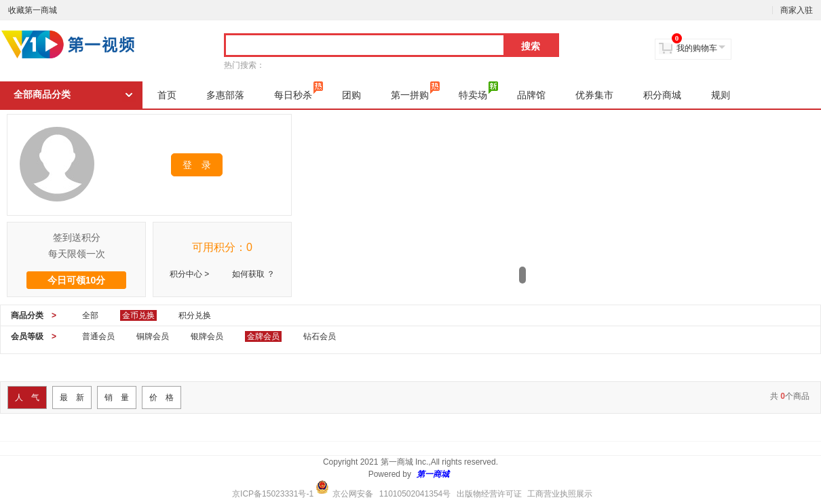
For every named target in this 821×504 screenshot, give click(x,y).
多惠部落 (225, 95)
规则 (721, 95)
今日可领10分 (77, 280)
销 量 (117, 398)
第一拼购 (415, 91)
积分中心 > (189, 274)
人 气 (27, 398)
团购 (351, 95)
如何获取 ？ (253, 274)
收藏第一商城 (33, 10)
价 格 (161, 398)
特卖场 (478, 91)
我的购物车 (697, 48)
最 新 (72, 398)
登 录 (197, 165)
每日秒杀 (299, 91)
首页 (167, 95)
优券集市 (594, 95)
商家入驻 (797, 10)
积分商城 (662, 95)
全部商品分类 (42, 95)
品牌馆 (531, 95)
